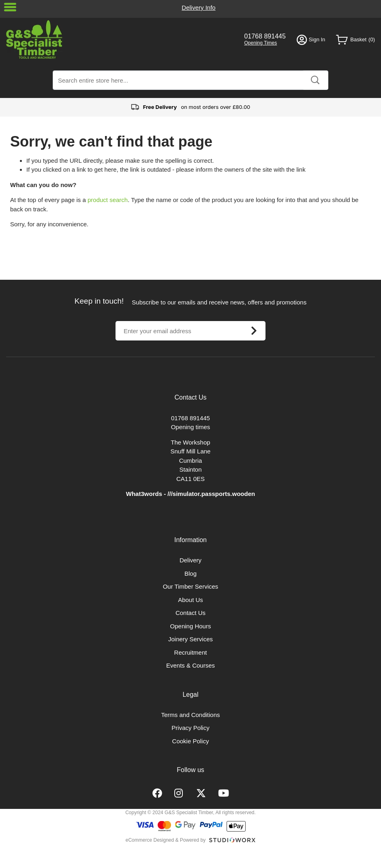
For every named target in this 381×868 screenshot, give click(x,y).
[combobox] (190, 80)
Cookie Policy (191, 741)
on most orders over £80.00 (191, 107)
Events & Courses (190, 665)
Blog (190, 573)
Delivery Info (198, 7)
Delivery (190, 560)
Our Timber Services (191, 586)
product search (108, 200)
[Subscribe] (254, 331)
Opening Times (261, 43)
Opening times (191, 427)
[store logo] (120, 39)
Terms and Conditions (190, 715)
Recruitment (191, 652)
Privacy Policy (190, 728)
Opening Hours (191, 626)
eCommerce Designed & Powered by (166, 840)
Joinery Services (190, 639)
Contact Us (190, 613)
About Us (190, 600)
